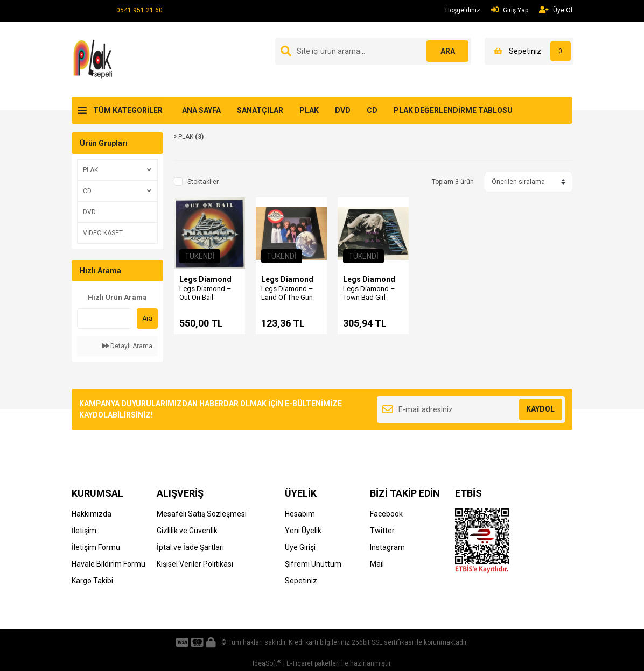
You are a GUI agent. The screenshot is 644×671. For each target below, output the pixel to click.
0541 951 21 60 (139, 10)
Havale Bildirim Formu (108, 564)
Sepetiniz (301, 581)
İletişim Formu (96, 547)
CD (372, 110)
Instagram (387, 547)
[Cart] (529, 51)
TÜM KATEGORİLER (128, 110)
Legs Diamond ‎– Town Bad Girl (369, 293)
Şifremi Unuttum (313, 564)
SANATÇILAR (260, 110)
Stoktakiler (203, 182)
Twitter (382, 531)
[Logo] (94, 59)
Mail (377, 564)
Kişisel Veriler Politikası (195, 564)
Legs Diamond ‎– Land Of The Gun (287, 293)
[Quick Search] (104, 319)
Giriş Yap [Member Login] (510, 10)
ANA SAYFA (201, 110)
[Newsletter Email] (471, 409)
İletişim (84, 531)
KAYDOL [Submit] (540, 409)
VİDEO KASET (103, 233)
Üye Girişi (300, 547)
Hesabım (300, 514)
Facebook (386, 514)
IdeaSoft (267, 663)
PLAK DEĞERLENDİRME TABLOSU (453, 110)
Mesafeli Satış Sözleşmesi (202, 514)
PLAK (309, 110)
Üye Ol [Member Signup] (556, 10)
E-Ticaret (300, 663)
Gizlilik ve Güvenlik (187, 531)
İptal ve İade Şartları (190, 547)
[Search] (373, 51)
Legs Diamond (205, 279)
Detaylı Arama (127, 346)
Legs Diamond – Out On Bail (205, 293)
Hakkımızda (92, 514)
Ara (147, 319)
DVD (343, 110)
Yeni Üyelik (303, 531)
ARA (447, 51)
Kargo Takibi (92, 581)
